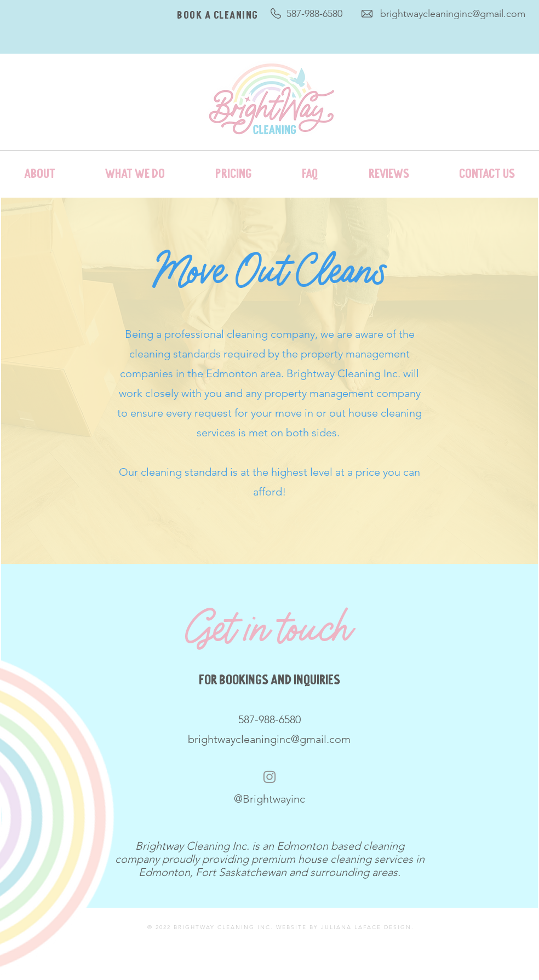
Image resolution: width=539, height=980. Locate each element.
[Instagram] (269, 777)
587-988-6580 (314, 14)
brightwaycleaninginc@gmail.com (453, 14)
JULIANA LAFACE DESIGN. (368, 927)
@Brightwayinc (269, 799)
